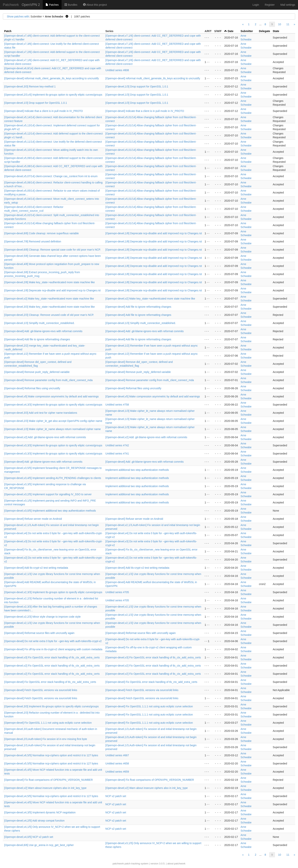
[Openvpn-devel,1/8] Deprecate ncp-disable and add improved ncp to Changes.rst (154, 233)
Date (231, 31)
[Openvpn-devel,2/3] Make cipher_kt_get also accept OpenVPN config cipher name (53, 421)
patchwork (118, 864)
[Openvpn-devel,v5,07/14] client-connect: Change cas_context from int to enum (51, 176)
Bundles (71, 5)
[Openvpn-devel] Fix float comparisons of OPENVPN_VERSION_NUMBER (48, 780)
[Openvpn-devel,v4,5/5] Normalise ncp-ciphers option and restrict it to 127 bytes (51, 796)
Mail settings (288, 5)
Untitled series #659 (117, 772)
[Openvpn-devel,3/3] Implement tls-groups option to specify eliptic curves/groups (51, 706)
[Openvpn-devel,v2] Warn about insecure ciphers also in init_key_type (45, 788)
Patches (52, 5)
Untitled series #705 (117, 592)
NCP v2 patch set (116, 796)
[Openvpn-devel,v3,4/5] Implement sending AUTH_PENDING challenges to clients (53, 478)
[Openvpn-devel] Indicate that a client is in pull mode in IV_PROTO (44, 111)
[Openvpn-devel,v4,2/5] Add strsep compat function (34, 821)
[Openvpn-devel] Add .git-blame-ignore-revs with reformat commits (43, 331)
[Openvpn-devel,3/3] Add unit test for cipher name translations (41, 413)
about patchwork (176, 864)
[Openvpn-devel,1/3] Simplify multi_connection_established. (39, 323)
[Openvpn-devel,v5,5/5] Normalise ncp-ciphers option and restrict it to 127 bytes (51, 763)
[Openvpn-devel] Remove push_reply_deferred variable (37, 372)
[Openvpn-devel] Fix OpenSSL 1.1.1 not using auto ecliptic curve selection (149, 706)
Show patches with (18, 17)
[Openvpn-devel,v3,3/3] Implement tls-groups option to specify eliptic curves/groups (53, 445)
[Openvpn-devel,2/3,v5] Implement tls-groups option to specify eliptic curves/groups (53, 95)
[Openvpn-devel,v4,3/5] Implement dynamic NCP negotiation (40, 812)
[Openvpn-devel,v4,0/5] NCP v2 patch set (29, 837)
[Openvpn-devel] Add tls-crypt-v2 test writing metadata (36, 568)
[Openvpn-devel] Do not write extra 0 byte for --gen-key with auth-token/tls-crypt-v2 (53, 641)
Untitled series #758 (117, 405)
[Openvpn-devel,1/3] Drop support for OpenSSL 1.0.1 (137, 86)
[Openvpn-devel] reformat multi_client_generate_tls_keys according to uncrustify (52, 78)
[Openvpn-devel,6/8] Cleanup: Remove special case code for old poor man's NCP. (52, 250)
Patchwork (11, 5)
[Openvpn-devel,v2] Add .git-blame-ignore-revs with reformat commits (45, 437)
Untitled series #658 (117, 763)
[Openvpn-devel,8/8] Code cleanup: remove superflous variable (41, 233)
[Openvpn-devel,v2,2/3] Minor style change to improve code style (42, 617)
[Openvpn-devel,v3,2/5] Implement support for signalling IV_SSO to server (48, 494)
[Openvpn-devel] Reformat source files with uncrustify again (39, 633)
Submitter (247, 31)
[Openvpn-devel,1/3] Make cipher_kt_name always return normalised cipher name (52, 429)
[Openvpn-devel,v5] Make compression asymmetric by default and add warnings (51, 396)
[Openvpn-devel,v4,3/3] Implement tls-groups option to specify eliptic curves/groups (53, 405)
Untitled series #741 (117, 454)
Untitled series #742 (117, 445)
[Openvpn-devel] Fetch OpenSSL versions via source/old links (41, 690)
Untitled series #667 (117, 755)
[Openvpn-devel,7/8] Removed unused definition (33, 241)
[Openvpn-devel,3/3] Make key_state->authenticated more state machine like (50, 307)
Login (256, 5)
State (276, 31)
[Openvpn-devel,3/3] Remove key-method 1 (30, 86)
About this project (95, 5)
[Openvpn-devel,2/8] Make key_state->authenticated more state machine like (50, 282)
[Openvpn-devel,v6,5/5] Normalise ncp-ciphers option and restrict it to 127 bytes (51, 755)
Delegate (265, 31)
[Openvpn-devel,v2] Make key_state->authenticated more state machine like (49, 299)
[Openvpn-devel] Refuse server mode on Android (33, 519)
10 (280, 24)
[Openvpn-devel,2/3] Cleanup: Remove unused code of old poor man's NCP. (49, 315)
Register (270, 5)
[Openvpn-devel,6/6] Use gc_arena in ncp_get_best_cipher (39, 845)
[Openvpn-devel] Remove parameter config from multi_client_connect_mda (48, 380)
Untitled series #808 (117, 70)
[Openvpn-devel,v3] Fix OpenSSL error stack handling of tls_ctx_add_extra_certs (52, 657)
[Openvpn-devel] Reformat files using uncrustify (32, 388)
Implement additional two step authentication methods (137, 470)
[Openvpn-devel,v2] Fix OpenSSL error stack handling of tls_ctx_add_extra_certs (52, 666)
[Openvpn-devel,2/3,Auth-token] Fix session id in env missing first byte (46, 739)
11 (288, 24)
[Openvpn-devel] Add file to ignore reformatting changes (138, 307)
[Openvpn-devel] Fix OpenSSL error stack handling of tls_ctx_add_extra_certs (50, 682)
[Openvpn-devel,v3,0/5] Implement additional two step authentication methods (50, 511)
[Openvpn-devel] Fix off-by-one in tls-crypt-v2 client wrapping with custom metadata (53, 649)
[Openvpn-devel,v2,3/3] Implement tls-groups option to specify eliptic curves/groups (53, 592)
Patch (8, 31)
